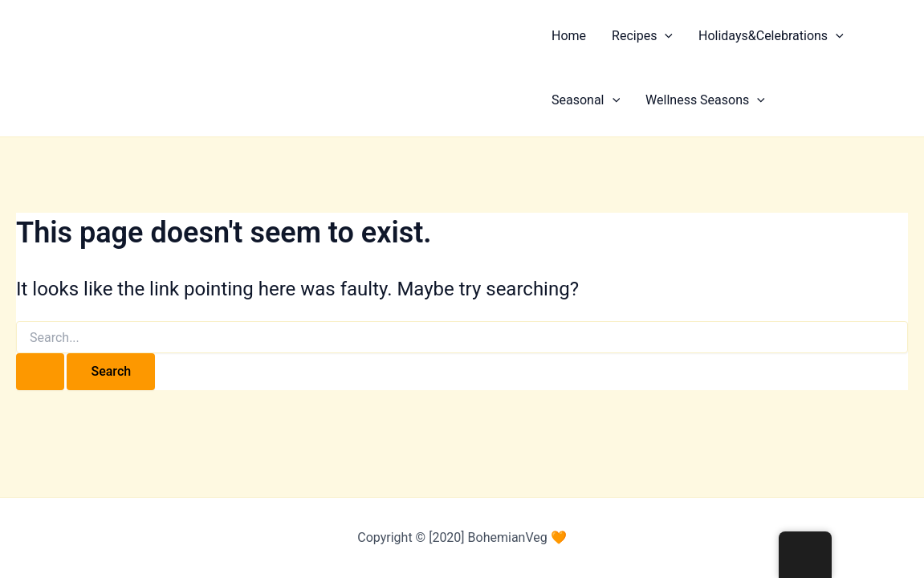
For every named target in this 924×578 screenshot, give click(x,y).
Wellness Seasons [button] (705, 100)
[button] (665, 36)
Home (569, 36)
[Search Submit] (40, 372)
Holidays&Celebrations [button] (771, 36)
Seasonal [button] (586, 100)
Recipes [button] (642, 36)
